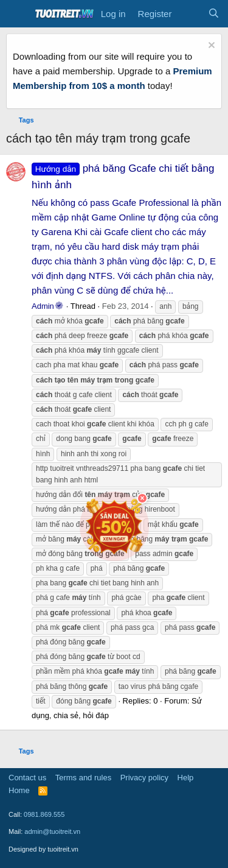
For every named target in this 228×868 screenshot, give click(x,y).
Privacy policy (144, 778)
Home (19, 790)
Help (186, 778)
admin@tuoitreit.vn (52, 831)
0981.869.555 (44, 814)
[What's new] (189, 14)
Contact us (27, 778)
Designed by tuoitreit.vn (43, 849)
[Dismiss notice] (210, 47)
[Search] (214, 14)
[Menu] (17, 14)
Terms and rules (83, 778)
